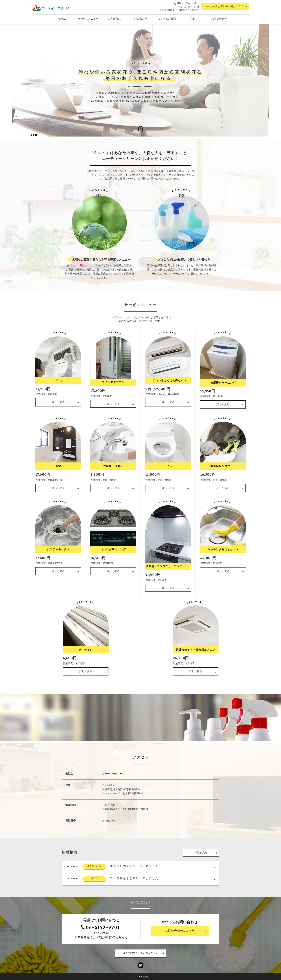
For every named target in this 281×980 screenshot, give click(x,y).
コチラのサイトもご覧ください (140, 953)
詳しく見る (58, 418)
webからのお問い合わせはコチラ (225, 6)
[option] (140, 80)
